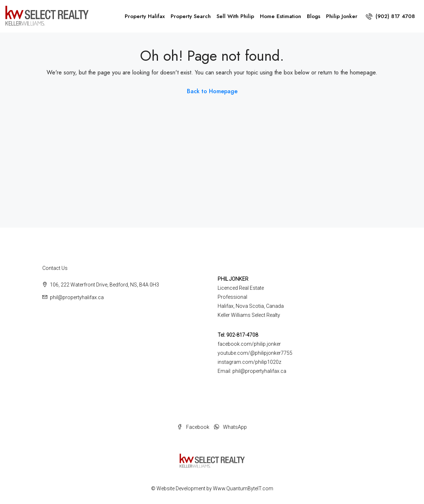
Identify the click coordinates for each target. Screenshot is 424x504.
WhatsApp (230, 427)
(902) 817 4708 (390, 16)
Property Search (191, 16)
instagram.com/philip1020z (249, 362)
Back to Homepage (212, 91)
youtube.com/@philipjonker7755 (255, 353)
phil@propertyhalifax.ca (77, 297)
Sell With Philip (235, 16)
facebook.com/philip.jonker (249, 344)
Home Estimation (280, 16)
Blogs (314, 16)
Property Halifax (145, 16)
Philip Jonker (342, 16)
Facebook (194, 427)
